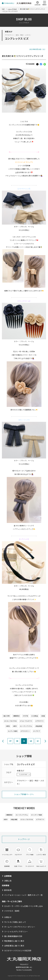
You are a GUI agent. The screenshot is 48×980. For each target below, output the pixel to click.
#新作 (15, 726)
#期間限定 (16, 716)
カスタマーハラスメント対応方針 (18, 951)
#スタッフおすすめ (10, 721)
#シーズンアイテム (26, 726)
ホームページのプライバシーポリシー (20, 927)
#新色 (8, 726)
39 (24, 741)
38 (17, 741)
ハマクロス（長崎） (12, 911)
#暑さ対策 (6, 716)
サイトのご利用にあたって (15, 922)
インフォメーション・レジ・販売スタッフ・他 (23, 895)
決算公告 (8, 881)
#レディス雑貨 (13, 731)
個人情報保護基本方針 (13, 936)
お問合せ (8, 917)
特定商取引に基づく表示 (14, 941)
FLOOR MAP (23, 774)
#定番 (43, 716)
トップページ (24, 839)
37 (10, 741)
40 (31, 741)
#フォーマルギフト (26, 721)
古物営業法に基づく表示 (14, 946)
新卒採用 (8, 890)
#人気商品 (35, 716)
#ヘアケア (37, 731)
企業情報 (8, 876)
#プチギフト (40, 721)
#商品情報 (39, 726)
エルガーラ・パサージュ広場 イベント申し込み (23, 906)
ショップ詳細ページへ (24, 794)
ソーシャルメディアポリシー (16, 931)
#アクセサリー (25, 731)
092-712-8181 (24, 970)
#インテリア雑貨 (37, 815)
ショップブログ (12, 9)
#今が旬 (25, 716)
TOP (3, 9)
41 (38, 741)
